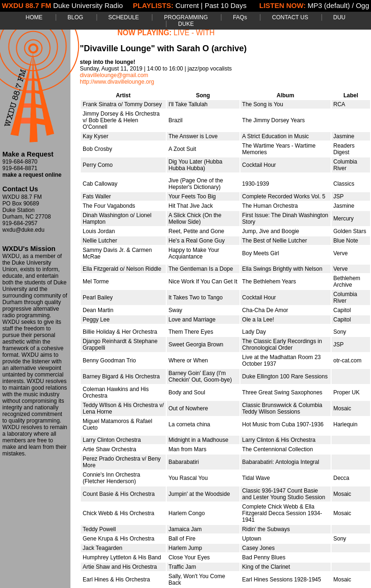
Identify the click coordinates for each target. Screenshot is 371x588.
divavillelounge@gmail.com (114, 75)
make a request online (32, 175)
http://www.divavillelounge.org (117, 82)
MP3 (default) (329, 5)
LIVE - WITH (194, 33)
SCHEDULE (124, 17)
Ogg (363, 5)
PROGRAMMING (186, 17)
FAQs (240, 17)
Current (187, 5)
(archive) (229, 48)
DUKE (186, 24)
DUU (340, 17)
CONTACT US (290, 17)
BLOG (75, 17)
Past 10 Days (226, 5)
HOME (34, 17)
